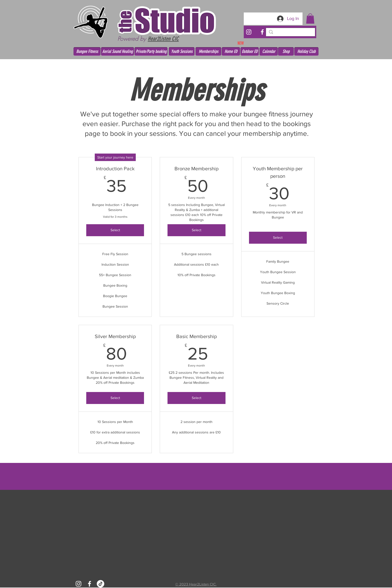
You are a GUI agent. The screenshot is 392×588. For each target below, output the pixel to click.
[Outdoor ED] (250, 52)
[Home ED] (231, 52)
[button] (310, 19)
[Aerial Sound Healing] (117, 52)
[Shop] (286, 52)
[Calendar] (269, 52)
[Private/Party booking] (151, 52)
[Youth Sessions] (182, 52)
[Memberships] (208, 52)
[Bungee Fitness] (87, 52)
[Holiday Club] (306, 52)
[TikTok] (100, 584)
